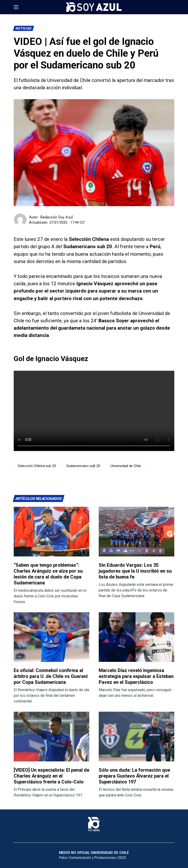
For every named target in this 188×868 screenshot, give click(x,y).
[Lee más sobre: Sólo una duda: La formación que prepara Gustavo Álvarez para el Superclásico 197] (137, 737)
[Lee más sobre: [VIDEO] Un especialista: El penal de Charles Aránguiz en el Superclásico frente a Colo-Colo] (51, 737)
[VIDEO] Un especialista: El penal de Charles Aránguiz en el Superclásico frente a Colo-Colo (51, 776)
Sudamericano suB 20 (83, 466)
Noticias (24, 28)
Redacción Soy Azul (56, 217)
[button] (16, 7)
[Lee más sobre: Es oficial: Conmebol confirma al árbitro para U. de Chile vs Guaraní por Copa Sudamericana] (51, 637)
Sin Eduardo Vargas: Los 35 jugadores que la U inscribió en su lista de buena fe (135, 571)
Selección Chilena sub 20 (37, 466)
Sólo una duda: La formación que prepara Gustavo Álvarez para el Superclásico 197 (134, 776)
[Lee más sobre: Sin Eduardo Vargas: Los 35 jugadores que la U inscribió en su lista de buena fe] (137, 532)
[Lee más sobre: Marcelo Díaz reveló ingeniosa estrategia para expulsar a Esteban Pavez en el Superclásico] (137, 637)
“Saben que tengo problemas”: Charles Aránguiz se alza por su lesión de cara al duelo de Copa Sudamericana (48, 574)
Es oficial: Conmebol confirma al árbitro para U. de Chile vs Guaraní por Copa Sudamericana (51, 676)
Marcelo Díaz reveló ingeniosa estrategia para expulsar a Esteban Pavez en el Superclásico (136, 676)
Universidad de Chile (126, 466)
